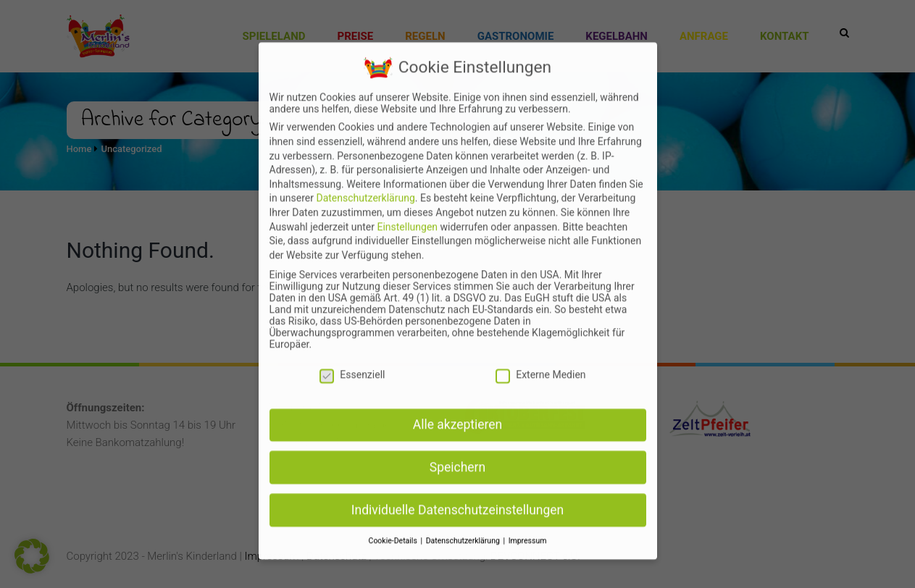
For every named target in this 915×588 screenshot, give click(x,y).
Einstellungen (407, 264)
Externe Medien (540, 411)
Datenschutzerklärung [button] (464, 577)
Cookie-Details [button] (394, 577)
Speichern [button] (457, 504)
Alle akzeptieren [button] (458, 461)
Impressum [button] (528, 577)
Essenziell (352, 411)
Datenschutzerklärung (365, 235)
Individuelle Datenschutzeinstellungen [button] (457, 547)
